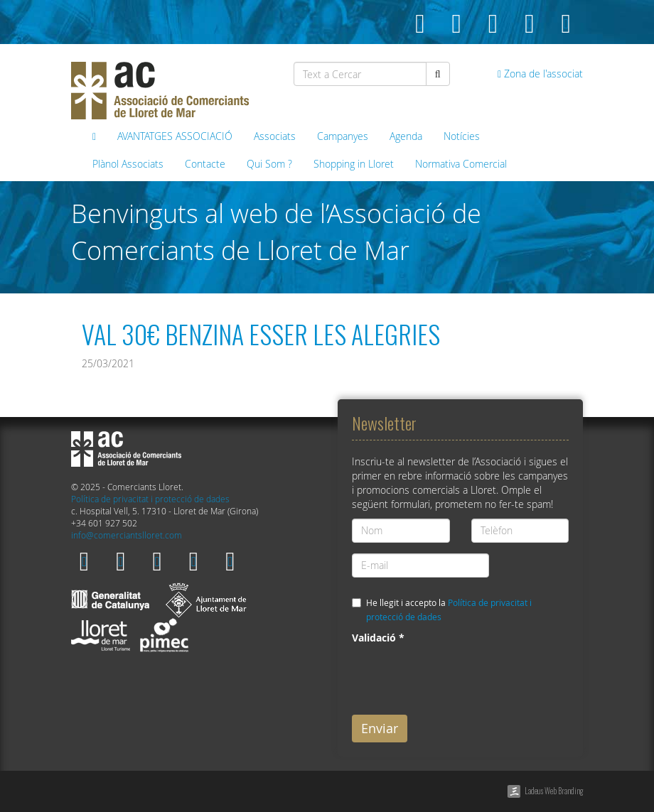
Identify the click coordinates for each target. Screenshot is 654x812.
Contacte (205, 164)
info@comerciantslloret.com (127, 535)
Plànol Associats (128, 164)
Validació (378, 638)
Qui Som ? (269, 164)
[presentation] (460, 676)
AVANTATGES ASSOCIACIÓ (175, 136)
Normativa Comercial (461, 164)
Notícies (462, 136)
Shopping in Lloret (354, 164)
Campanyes (343, 136)
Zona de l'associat (540, 74)
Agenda (406, 136)
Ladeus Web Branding (554, 791)
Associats (275, 136)
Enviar (380, 728)
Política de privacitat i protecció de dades (150, 499)
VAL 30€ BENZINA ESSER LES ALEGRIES (261, 334)
